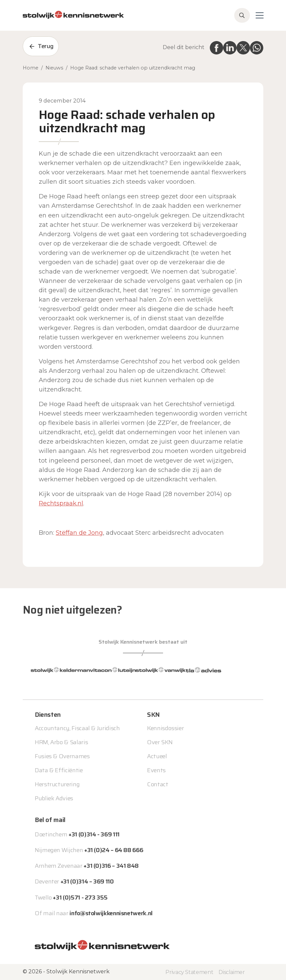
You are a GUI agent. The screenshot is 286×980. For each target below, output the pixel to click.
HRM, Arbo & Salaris (61, 742)
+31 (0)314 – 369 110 (87, 881)
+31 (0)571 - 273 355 (80, 897)
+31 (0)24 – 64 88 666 (114, 850)
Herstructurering (57, 784)
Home (31, 68)
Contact (158, 784)
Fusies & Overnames (62, 756)
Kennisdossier (165, 728)
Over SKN (160, 742)
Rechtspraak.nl (61, 503)
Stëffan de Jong (79, 533)
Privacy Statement (189, 972)
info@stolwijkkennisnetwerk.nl (111, 913)
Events (156, 770)
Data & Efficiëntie (59, 770)
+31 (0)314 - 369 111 (94, 834)
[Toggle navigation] (260, 15)
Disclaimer (232, 972)
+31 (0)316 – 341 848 (111, 866)
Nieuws (54, 68)
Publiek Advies (54, 798)
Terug (45, 46)
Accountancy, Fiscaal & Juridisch (77, 728)
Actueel (157, 756)
